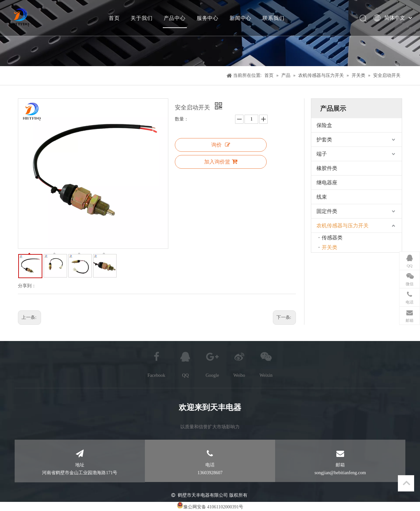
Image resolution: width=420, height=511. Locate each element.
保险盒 (324, 125)
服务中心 (207, 18)
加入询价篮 (221, 162)
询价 (221, 145)
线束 (322, 197)
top (406, 483)
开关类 (329, 247)
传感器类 (332, 238)
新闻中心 (240, 18)
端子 (322, 154)
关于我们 (141, 18)
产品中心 (174, 18)
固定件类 (327, 211)
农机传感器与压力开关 (343, 226)
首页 (114, 18)
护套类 (324, 140)
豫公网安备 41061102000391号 (213, 507)
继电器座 (327, 183)
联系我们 (273, 18)
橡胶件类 (327, 168)
